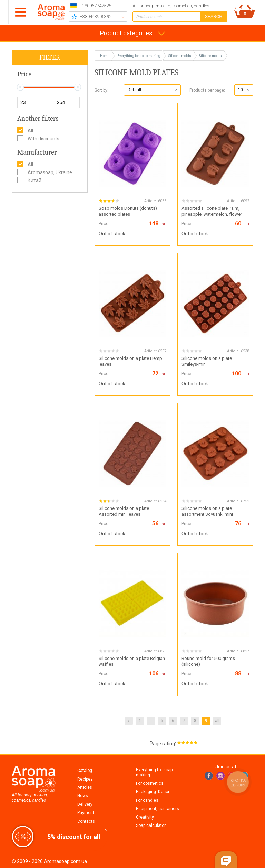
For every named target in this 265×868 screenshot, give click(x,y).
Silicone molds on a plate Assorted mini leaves (124, 511)
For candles (147, 800)
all (217, 721)
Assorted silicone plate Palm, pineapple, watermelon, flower (212, 211)
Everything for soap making (154, 772)
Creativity (145, 817)
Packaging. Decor (153, 792)
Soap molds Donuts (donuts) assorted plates (128, 211)
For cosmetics (150, 783)
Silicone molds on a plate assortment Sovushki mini (207, 511)
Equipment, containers (158, 809)
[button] (152, 90)
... (151, 721)
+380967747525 (95, 6)
